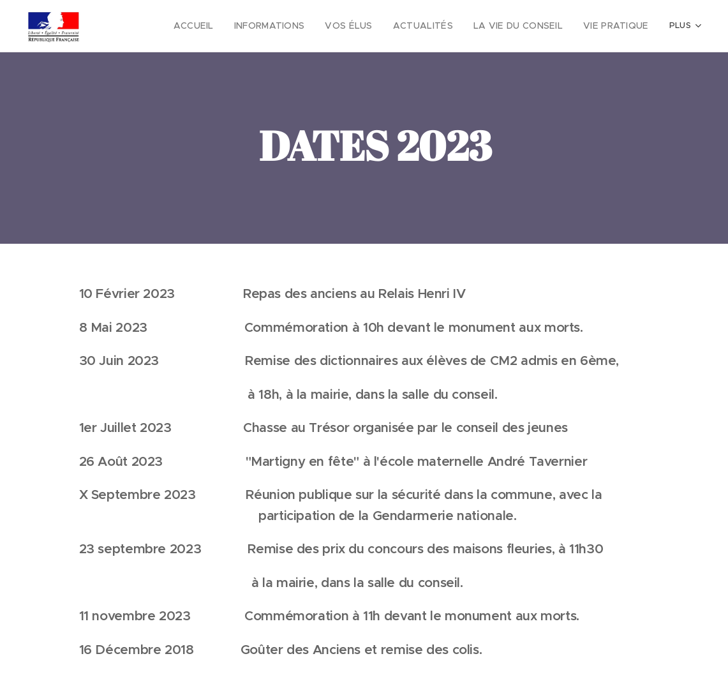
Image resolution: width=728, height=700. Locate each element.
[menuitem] (224, 26)
